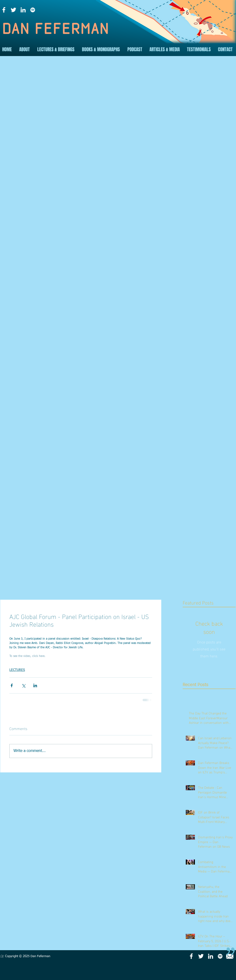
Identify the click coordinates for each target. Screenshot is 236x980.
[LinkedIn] (23, 10)
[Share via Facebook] (12, 685)
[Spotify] (33, 10)
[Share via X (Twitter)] (23, 685)
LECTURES (17, 670)
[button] (24, 49)
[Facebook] (4, 10)
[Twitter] (13, 10)
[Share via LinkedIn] (35, 685)
